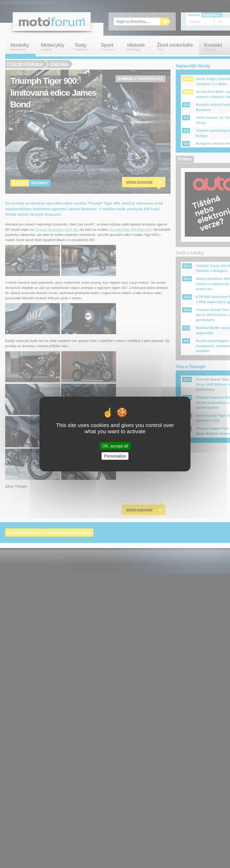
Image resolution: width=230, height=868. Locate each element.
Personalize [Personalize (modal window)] (115, 456)
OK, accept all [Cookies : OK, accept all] (115, 446)
